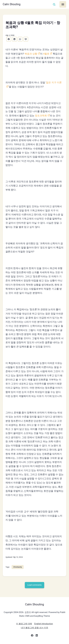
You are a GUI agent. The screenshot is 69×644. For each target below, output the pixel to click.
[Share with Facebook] (9, 39)
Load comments (35, 585)
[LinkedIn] (37, 636)
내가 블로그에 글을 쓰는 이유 (34, 628)
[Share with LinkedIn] (15, 39)
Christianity (18, 567)
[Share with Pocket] (26, 39)
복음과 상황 (31, 54)
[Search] (54, 4)
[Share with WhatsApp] (20, 39)
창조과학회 (41, 116)
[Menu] (63, 4)
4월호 (46, 54)
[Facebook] (32, 636)
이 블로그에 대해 (24, 624)
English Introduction (44, 624)
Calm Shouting (12, 4)
